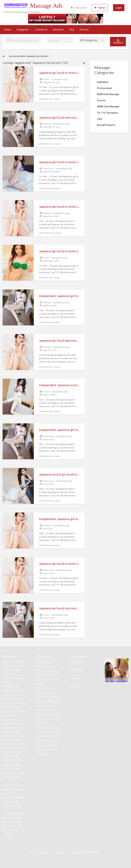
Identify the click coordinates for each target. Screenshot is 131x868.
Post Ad (84, 29)
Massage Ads (46, 6)
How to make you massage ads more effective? (48, 749)
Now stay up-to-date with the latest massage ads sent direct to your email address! (48, 714)
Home (8, 29)
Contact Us (41, 29)
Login (119, 8)
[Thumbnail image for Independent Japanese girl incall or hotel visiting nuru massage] (18, 307)
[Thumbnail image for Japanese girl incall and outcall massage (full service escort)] (18, 129)
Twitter (75, 678)
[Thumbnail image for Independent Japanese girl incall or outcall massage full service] (18, 441)
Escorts (46, 79)
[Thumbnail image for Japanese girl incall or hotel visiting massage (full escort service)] (18, 174)
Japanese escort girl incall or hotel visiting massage (74, 474)
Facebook (76, 670)
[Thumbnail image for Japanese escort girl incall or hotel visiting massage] (18, 486)
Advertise (58, 29)
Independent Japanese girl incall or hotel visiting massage (78, 519)
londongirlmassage (60, 79)
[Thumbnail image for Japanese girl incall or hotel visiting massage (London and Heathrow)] (18, 84)
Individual (47, 124)
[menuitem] (79, 8)
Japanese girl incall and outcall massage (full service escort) (79, 117)
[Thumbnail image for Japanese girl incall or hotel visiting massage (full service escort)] (18, 263)
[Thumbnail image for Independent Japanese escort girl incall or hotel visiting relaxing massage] (18, 397)
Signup (100, 7)
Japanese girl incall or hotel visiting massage (69, 207)
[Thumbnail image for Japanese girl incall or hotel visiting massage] (18, 218)
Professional (48, 169)
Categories (22, 29)
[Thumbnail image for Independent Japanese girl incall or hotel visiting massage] (18, 530)
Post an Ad (79, 8)
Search (118, 42)
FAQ (72, 29)
